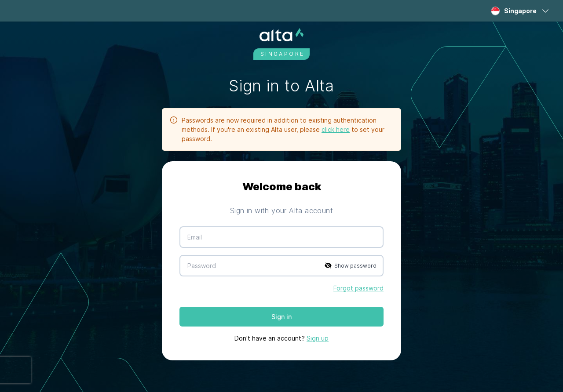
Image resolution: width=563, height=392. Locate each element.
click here (336, 129)
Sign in (281, 317)
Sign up (318, 338)
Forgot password (358, 288)
